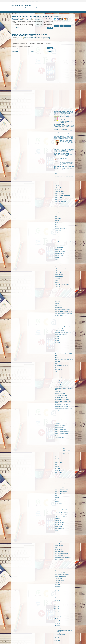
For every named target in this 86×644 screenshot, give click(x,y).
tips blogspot (58, 567)
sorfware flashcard (59, 550)
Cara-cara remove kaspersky (60, 246)
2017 (56, 603)
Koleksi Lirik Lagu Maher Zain (60, 130)
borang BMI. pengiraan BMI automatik (62, 228)
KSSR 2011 (26, 18)
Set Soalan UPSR (63, 159)
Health (37, 1)
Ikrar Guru (57, 292)
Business (17, 12)
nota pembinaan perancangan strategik (63, 377)
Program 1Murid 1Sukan (60, 470)
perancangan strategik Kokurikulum (62, 431)
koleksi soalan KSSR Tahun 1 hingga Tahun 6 (63, 333)
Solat (56, 548)
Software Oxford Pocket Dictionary (62, 540)
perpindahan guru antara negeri (61, 443)
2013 (56, 608)
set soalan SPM (58, 519)
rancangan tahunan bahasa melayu (25, 39)
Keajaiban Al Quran (59, 306)
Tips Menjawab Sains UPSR (60, 573)
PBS (56, 412)
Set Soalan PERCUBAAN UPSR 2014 (61, 153)
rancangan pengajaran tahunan (26, 19)
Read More (50, 28)
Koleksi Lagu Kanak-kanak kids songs (62, 321)
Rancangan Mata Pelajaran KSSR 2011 (36, 18)
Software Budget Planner (60, 538)
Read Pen (57, 495)
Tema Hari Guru (58, 561)
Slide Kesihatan (58, 532)
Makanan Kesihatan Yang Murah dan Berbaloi (64, 354)
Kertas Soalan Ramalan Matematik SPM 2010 (64, 313)
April (57, 624)
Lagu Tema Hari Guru (59, 346)
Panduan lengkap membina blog (61, 397)
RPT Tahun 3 (57, 505)
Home (13, 1)
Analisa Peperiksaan (59, 188)
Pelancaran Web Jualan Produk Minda (62, 416)
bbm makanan (58, 222)
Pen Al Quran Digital (59, 420)
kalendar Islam (58, 298)
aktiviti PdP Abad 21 (59, 182)
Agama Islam (57, 180)
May (57, 622)
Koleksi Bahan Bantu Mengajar (21, 5)
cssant (56, 259)
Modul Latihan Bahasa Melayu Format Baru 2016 (64, 360)
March (58, 625)
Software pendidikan (59, 542)
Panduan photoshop (59, 410)
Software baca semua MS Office (61, 536)
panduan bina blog (59, 385)
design (56, 263)
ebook (56, 267)
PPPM (56, 465)
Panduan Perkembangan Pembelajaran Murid (64, 408)
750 (56, 178)
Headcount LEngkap (59, 290)
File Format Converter (59, 275)
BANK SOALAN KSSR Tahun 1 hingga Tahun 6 (63, 111)
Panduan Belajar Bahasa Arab (61, 383)
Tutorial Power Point (59, 582)
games (56, 280)
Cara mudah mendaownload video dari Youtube (64, 242)
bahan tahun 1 (58, 209)
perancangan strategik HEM (60, 429)
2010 (56, 637)
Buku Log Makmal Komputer (60, 236)
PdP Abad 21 (57, 414)
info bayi (57, 294)
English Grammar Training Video (61, 269)
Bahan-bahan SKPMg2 (59, 124)
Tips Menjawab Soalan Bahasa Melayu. (62, 575)
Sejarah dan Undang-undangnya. (61, 509)
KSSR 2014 (57, 338)
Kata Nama (57, 304)
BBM (56, 217)
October (58, 613)
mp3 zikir (57, 363)
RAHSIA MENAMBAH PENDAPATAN (62, 476)
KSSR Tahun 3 (58, 340)
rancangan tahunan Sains (60, 493)
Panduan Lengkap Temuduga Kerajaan (62, 399)
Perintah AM (57, 435)
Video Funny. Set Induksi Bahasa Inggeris (63, 596)
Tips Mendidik (58, 571)
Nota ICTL (57, 373)
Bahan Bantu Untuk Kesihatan (61, 201)
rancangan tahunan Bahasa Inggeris (62, 488)
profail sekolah (58, 468)
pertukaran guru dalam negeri (61, 447)
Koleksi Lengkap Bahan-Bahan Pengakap (63, 327)
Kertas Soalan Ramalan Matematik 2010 (63, 309)
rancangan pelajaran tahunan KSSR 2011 (63, 482)
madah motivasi (58, 352)
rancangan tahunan (40, 38)
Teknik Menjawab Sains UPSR (61, 555)
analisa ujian (57, 190)
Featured (32, 1)
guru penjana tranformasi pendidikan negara (63, 288)
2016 (56, 605)
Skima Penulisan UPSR (59, 528)
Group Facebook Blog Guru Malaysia (62, 284)
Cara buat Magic (58, 240)
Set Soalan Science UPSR (59, 148)
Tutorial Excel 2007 (58, 579)
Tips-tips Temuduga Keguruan (61, 577)
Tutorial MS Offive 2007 (59, 580)
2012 (56, 610)
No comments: (37, 19)
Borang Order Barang (59, 230)
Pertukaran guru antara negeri (61, 445)
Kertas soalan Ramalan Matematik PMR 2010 (63, 311)
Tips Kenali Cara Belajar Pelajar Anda (62, 569)
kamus (56, 300)
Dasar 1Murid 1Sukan (59, 261)
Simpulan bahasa (58, 526)
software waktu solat (59, 546)
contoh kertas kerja (59, 250)
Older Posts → (50, 52)
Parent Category (25, 1)
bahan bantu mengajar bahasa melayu (62, 195)
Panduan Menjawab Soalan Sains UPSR (62, 404)
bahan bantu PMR (58, 197)
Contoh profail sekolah (59, 255)
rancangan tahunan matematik (38, 39)
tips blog (57, 565)
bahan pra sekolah (58, 207)
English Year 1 (58, 271)
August (58, 617)
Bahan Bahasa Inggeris (59, 194)
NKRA (56, 371)
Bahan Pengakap (58, 205)
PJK (56, 461)
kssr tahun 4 (57, 342)
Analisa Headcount (59, 186)
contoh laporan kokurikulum (60, 251)
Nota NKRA (57, 375)
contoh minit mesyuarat (59, 253)
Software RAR (58, 544)
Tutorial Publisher (58, 584)
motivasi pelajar (58, 362)
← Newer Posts (15, 52)
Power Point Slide (58, 463)
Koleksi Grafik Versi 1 (59, 317)
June (57, 620)
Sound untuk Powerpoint (60, 551)
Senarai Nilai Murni (58, 511)
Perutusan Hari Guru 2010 (60, 449)
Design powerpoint (59, 265)
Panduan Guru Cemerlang (60, 394)
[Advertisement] (32, 31)
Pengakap (57, 422)
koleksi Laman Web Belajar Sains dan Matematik (64, 325)
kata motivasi (57, 302)
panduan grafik (58, 392)
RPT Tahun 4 (57, 507)
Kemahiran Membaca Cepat (66, 140)
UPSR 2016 (57, 594)
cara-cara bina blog (59, 244)
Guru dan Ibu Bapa (58, 286)
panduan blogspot (59, 387)
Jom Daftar (57, 296)
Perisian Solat (58, 439)
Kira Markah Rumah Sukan (65, 117)
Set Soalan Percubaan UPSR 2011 (61, 513)
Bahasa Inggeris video (59, 211)
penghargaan (57, 424)
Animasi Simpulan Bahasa (60, 192)
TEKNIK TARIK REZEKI (59, 559)
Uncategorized (48, 12)
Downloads (18, 1)
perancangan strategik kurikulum (61, 433)
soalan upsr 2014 (58, 534)
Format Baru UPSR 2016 (59, 277)
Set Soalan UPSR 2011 (59, 524)
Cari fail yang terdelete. (59, 248)
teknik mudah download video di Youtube (63, 557)
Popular (57, 26)
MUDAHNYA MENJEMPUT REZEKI (61, 365)
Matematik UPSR (58, 358)
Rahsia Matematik (58, 474)
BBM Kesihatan (58, 221)
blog (56, 224)
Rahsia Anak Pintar (58, 472)
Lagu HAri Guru (58, 344)
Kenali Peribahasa (58, 307)
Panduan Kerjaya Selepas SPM (61, 395)
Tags (62, 26)
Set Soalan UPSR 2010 (59, 523)
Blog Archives (68, 26)
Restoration (57, 497)
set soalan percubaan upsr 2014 (61, 515)
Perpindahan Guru (58, 441)
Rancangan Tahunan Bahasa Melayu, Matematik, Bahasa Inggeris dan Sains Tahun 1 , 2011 (30, 35)
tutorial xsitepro (58, 586)
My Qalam (57, 367)
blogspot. (57, 226)
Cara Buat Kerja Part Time (60, 238)
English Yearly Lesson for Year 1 (61, 273)
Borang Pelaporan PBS (59, 232)
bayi (56, 215)
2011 (56, 612)
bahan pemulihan (58, 203)
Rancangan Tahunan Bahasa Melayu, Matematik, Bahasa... (63, 634)
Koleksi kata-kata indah (59, 319)
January (58, 629)
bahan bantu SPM (58, 199)
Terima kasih (57, 563)
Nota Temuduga (58, 381)
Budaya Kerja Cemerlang (60, 234)
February (58, 627)
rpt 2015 (56, 499)
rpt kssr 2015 (57, 501)
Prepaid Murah (58, 466)
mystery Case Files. (59, 369)
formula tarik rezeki (59, 279)
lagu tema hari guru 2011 (60, 348)
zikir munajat (57, 598)
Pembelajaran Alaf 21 (59, 418)
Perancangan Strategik (59, 428)
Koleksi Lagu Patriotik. (59, 323)
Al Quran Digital (58, 184)
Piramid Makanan (58, 459)
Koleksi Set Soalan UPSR (60, 331)
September (59, 615)
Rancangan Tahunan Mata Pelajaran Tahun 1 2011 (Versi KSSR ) (32, 16)
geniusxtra (57, 282)
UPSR (56, 592)
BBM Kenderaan (58, 219)
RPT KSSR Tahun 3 (58, 503)
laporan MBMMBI (58, 350)
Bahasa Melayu (58, 213)
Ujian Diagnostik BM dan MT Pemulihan (62, 590)
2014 (56, 607)
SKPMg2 (57, 530)
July (57, 618)
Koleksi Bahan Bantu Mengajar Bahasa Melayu (64, 135)
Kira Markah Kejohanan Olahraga (61, 315)
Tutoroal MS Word (58, 588)
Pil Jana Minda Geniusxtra (60, 457)
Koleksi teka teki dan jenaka (60, 335)
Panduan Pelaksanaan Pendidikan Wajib (63, 406)
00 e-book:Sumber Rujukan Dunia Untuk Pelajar (64, 176)
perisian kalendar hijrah (59, 437)
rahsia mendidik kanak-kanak (61, 478)
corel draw (57, 257)
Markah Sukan (58, 356)
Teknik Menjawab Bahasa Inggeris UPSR (63, 553)
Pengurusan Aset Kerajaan (60, 426)
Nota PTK (57, 379)
